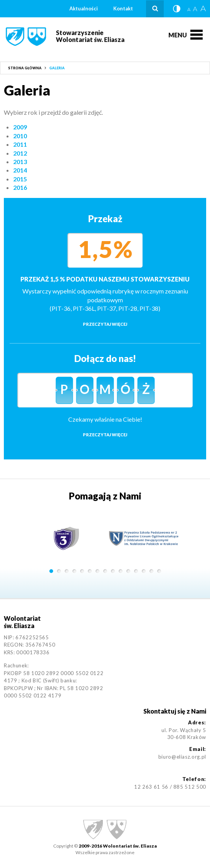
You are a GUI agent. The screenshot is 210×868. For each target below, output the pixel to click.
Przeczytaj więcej (105, 324)
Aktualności (84, 8)
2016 (20, 187)
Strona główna (25, 68)
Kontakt (123, 8)
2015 (20, 179)
